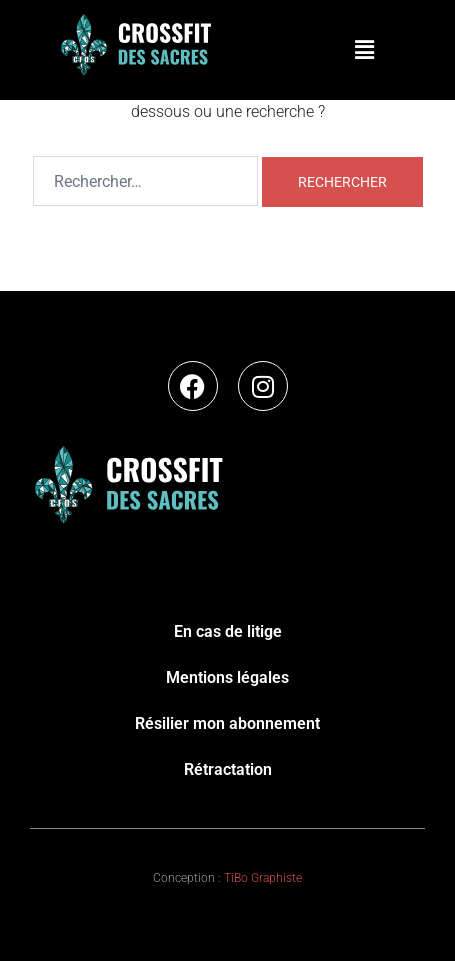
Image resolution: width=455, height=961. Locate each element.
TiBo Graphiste (263, 878)
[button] (364, 50)
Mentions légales (227, 677)
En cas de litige (228, 631)
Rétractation (228, 769)
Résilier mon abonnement (227, 723)
